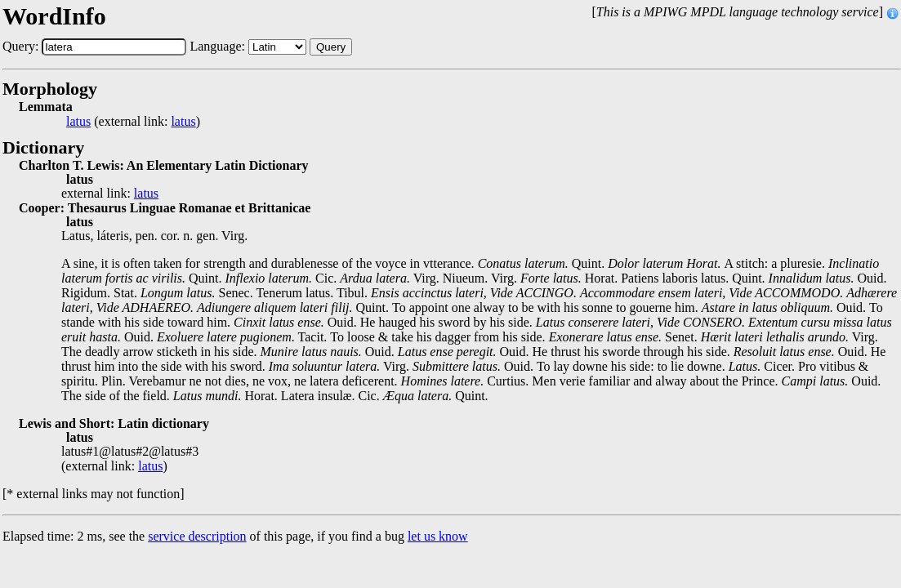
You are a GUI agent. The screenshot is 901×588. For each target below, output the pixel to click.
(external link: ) (133, 122)
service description (197, 536)
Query (331, 47)
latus (78, 122)
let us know (438, 536)
